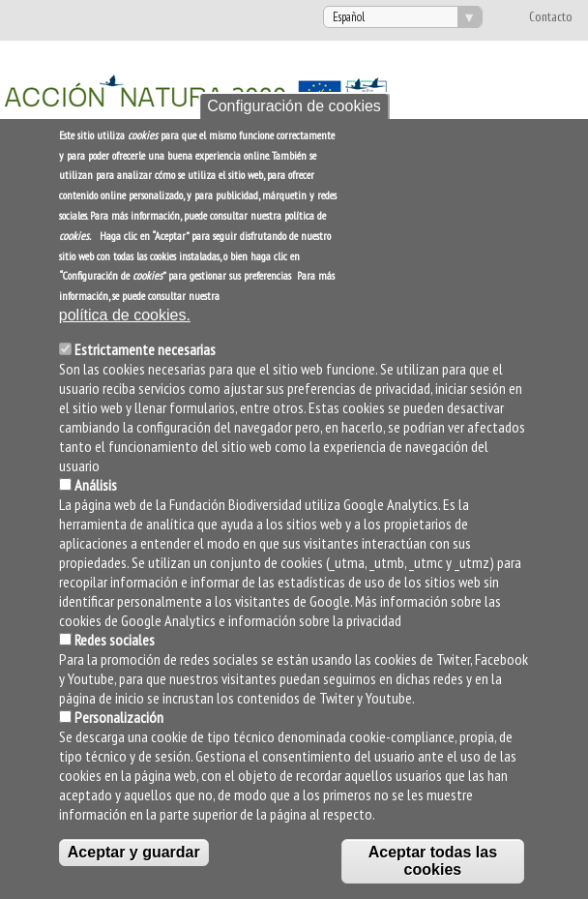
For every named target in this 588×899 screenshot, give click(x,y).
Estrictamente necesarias (145, 352)
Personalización (119, 720)
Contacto (551, 17)
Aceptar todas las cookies (433, 864)
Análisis (96, 488)
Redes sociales (115, 643)
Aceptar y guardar (134, 855)
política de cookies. (125, 318)
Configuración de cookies (294, 108)
